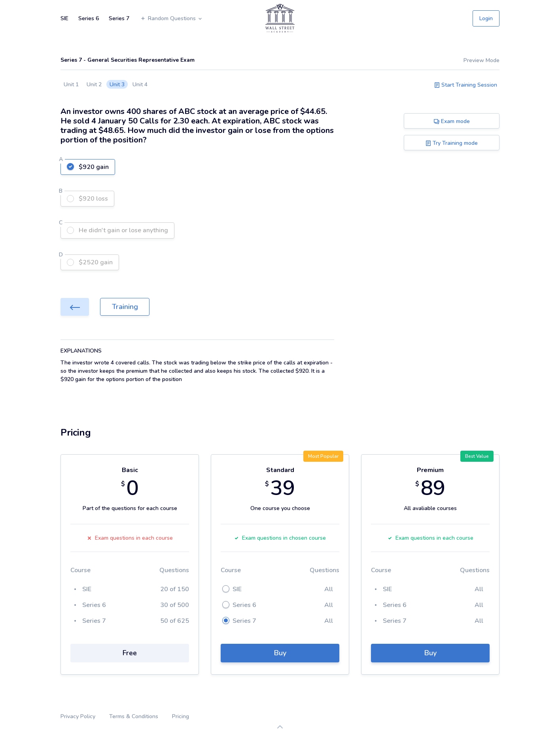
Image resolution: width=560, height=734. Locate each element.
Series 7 (119, 18)
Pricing (181, 716)
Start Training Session (466, 85)
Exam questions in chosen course (280, 538)
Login (486, 18)
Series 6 (89, 18)
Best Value (477, 456)
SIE (64, 18)
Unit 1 (71, 84)
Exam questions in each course (130, 538)
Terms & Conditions (134, 716)
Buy (280, 653)
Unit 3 (117, 84)
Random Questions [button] (171, 18)
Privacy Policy (78, 716)
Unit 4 (140, 84)
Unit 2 (94, 84)
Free (130, 653)
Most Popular (323, 456)
